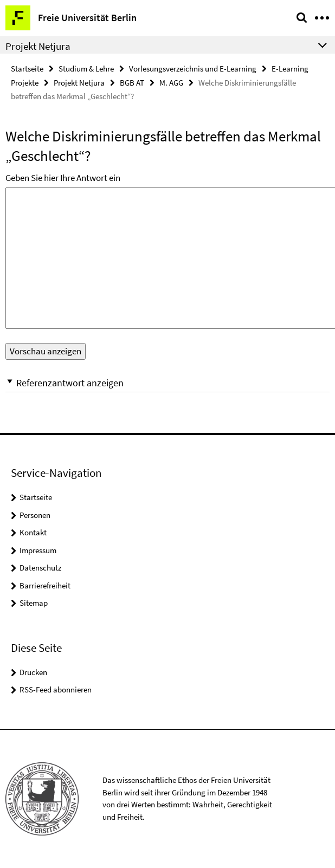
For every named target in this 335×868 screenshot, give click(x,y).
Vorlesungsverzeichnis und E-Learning (193, 69)
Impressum (38, 550)
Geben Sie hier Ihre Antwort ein (63, 178)
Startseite (27, 69)
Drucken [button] (33, 672)
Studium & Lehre (86, 69)
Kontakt (33, 532)
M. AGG (171, 83)
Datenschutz (40, 568)
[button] (168, 383)
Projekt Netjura (79, 83)
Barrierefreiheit (45, 585)
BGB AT (132, 83)
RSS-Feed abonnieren (56, 689)
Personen (35, 515)
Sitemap (34, 603)
